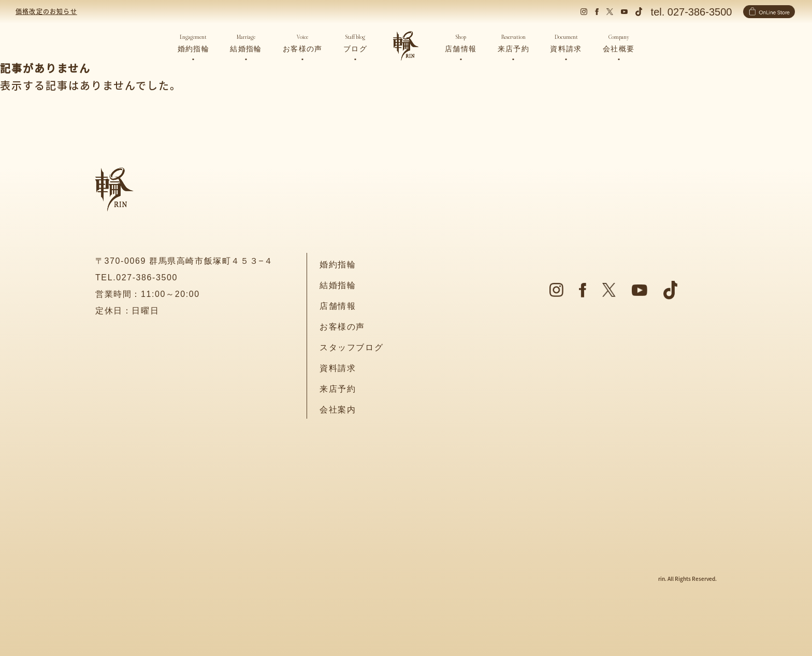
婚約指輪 (338, 265)
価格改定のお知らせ (46, 11)
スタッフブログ (351, 347)
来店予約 (338, 389)
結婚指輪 (338, 285)
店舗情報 (338, 306)
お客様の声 (342, 327)
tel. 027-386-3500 (692, 12)
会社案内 (338, 410)
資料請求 (338, 368)
